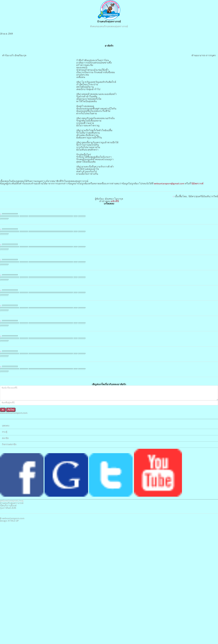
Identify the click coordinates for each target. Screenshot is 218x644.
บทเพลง (9, 28)
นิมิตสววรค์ (121, 307)
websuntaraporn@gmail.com (93, 307)
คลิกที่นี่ (140, 333)
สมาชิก (8, 44)
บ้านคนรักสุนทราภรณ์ (135, 40)
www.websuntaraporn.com (17, 11)
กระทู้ (8, 36)
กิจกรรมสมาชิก (12, 53)
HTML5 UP (21, 107)
